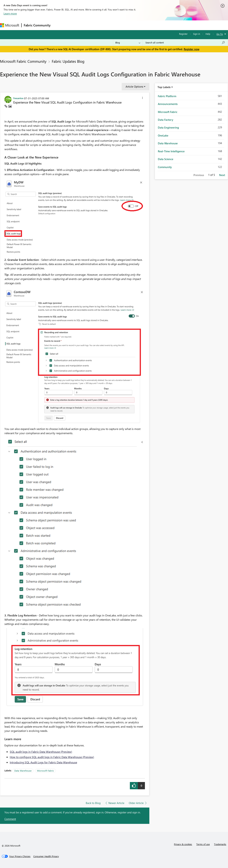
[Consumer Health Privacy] (46, 856)
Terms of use (203, 844)
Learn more (10, 13)
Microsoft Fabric (45, 771)
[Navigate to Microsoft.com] (10, 25)
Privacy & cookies (183, 844)
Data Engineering (168, 127)
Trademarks (220, 844)
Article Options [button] (134, 87)
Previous (199, 175)
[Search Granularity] (128, 43)
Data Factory (166, 120)
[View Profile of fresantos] (18, 98)
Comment (10, 819)
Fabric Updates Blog (68, 61)
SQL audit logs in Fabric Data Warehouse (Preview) (41, 752)
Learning (134, 25)
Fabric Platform (167, 96)
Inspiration (74, 25)
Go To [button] (220, 34)
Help (208, 34)
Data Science (166, 159)
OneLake (163, 135)
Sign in (197, 34)
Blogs (120, 25)
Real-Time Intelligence (171, 151)
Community (165, 167)
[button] (142, 98)
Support (149, 25)
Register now (192, 49)
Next (222, 175)
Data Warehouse (23, 771)
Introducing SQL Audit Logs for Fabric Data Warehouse (43, 762)
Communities (104, 25)
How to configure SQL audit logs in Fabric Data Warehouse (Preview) (52, 757)
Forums (59, 25)
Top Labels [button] (164, 87)
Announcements (168, 104)
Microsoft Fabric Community (23, 61)
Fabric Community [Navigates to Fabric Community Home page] (37, 25)
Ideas (89, 25)
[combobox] (185, 43)
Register (183, 34)
